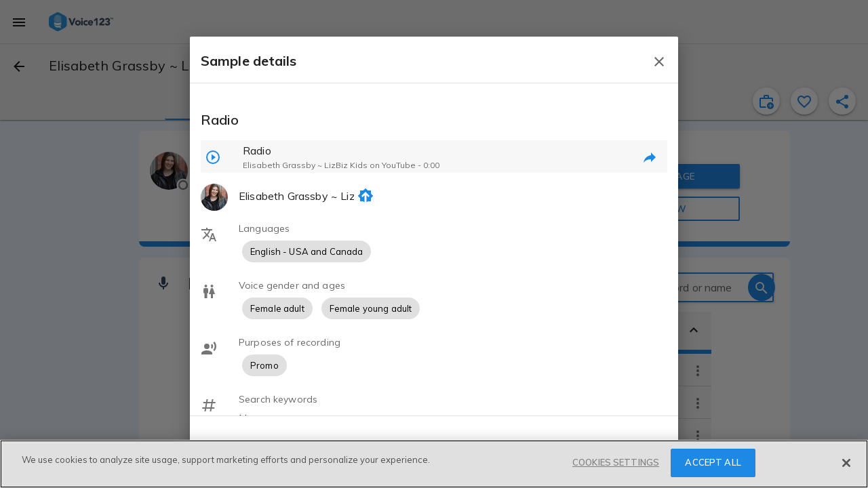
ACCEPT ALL (713, 462)
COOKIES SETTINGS (616, 462)
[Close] (846, 463)
